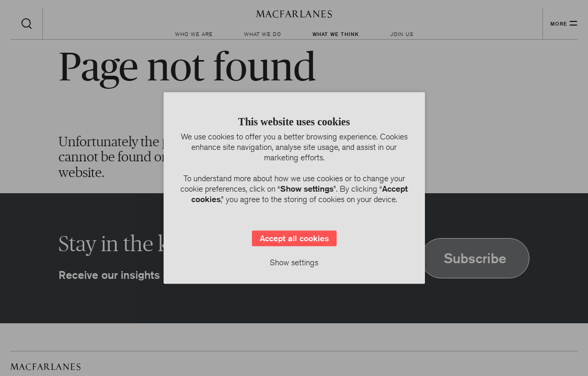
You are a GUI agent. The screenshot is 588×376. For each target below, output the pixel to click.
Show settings (294, 262)
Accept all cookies (294, 238)
